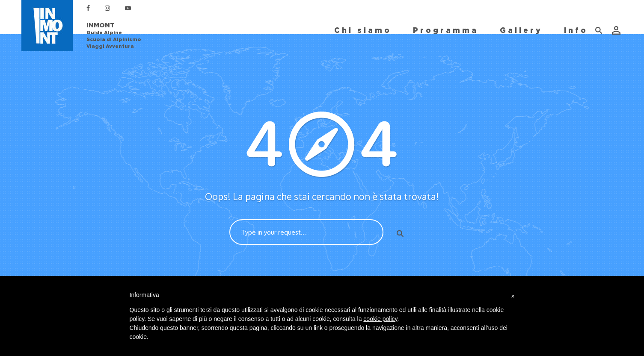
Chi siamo (363, 30)
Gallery (521, 30)
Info (576, 30)
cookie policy (380, 319)
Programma (446, 30)
